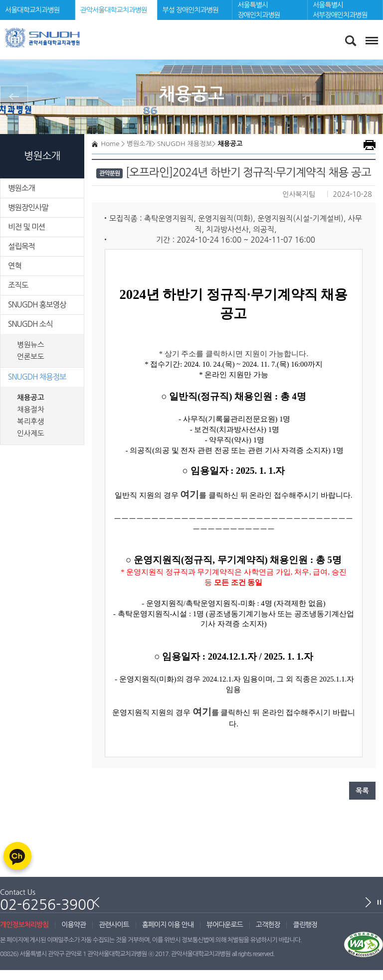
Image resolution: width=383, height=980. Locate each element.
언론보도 (31, 357)
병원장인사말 (28, 208)
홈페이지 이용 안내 (168, 925)
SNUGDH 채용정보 (37, 377)
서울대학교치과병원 (32, 10)
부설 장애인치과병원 (191, 10)
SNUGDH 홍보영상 (37, 305)
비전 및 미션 (26, 227)
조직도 (18, 285)
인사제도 (31, 433)
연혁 (15, 266)
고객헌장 (268, 925)
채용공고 (31, 398)
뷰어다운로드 (225, 925)
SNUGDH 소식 (30, 324)
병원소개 (21, 188)
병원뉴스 (31, 345)
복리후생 (31, 421)
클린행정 (305, 925)
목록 (362, 791)
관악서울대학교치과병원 (114, 10)
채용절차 (31, 410)
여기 (202, 712)
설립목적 (21, 246)
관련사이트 (114, 925)
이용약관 (74, 925)
